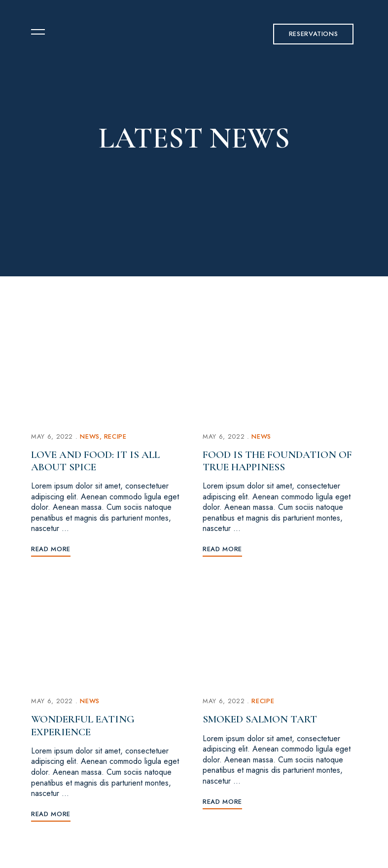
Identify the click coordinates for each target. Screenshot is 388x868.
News (90, 436)
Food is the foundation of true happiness (277, 461)
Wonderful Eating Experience (83, 725)
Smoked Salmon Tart (260, 719)
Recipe (115, 436)
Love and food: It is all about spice (95, 461)
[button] (314, 34)
